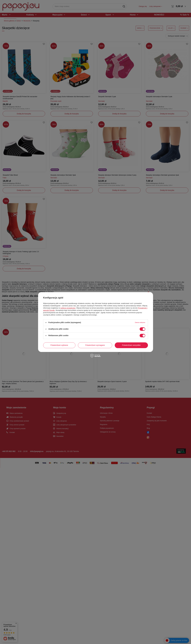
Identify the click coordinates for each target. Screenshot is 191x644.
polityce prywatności (68, 308)
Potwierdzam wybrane (59, 345)
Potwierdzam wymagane (95, 345)
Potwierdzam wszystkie (131, 345)
